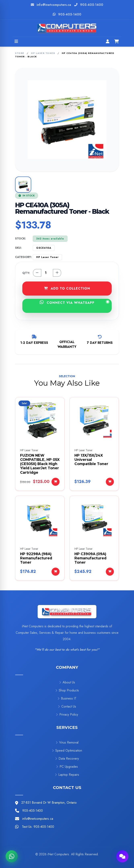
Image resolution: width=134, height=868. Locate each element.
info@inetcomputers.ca (54, 5)
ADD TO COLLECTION (67, 288)
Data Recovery (67, 759)
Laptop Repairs (67, 775)
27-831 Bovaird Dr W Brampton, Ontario (49, 803)
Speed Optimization (67, 750)
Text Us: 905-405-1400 (38, 827)
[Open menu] (16, 42)
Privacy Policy (67, 714)
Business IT (67, 698)
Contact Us (67, 706)
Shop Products (67, 690)
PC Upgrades (67, 767)
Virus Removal (67, 742)
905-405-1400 (92, 5)
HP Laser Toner (43, 53)
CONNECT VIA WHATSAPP (74, 303)
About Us (67, 682)
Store (20, 53)
